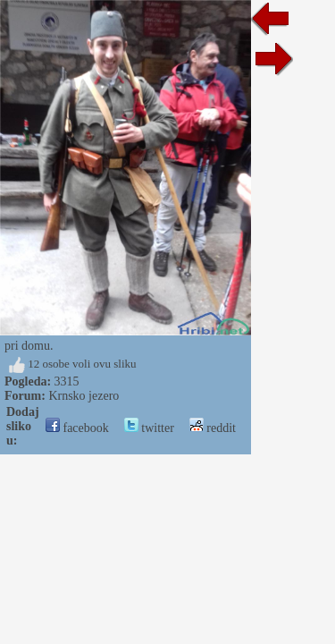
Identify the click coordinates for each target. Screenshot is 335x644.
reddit (213, 428)
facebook (77, 428)
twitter (149, 428)
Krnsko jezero (84, 396)
